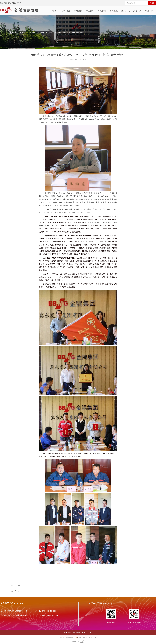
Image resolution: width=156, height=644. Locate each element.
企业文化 (125, 11)
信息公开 (149, 11)
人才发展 (137, 11)
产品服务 (90, 11)
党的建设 (114, 11)
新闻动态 (78, 11)
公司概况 (66, 11)
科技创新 (102, 11)
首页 (54, 11)
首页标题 (23, 33)
